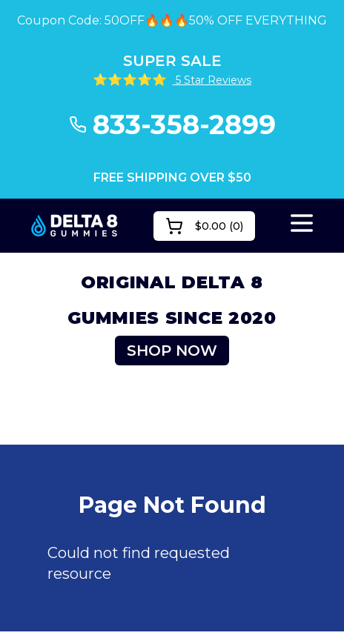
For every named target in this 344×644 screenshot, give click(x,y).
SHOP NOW (172, 351)
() (204, 226)
